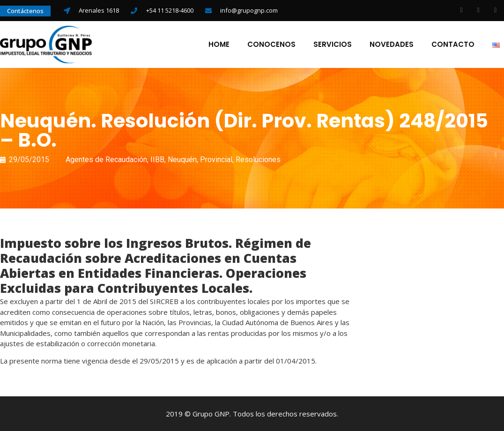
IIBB (157, 160)
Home (219, 45)
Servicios (333, 45)
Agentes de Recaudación (106, 160)
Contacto (453, 45)
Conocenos (271, 45)
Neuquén (182, 160)
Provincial (216, 160)
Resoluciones (258, 160)
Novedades (392, 45)
